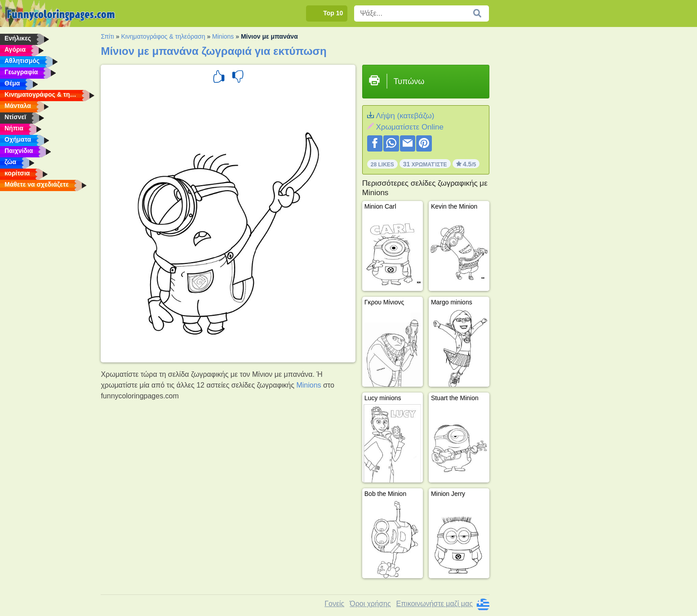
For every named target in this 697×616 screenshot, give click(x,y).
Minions (223, 36)
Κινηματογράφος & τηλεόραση (163, 36)
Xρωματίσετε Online (410, 127)
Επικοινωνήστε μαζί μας (435, 604)
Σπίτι (107, 36)
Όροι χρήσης (370, 604)
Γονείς (334, 604)
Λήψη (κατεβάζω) (405, 116)
